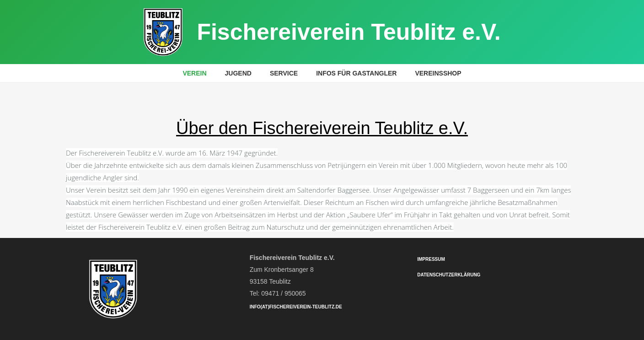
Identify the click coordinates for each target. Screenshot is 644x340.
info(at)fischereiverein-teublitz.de (296, 307)
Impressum (431, 259)
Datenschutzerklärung (449, 275)
